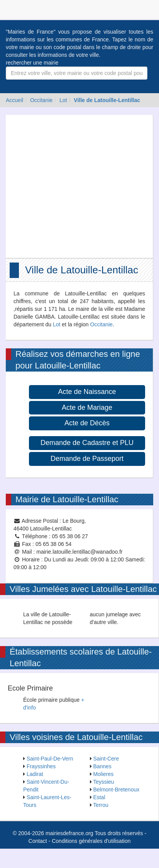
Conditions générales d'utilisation (91, 841)
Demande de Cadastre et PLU (87, 443)
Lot (63, 100)
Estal (99, 797)
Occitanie (41, 100)
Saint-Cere (106, 759)
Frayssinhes (41, 766)
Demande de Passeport (87, 459)
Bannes (102, 766)
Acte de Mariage (87, 408)
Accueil (14, 100)
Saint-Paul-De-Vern (50, 759)
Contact (38, 841)
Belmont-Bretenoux (116, 790)
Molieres (103, 774)
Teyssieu (103, 782)
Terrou (101, 805)
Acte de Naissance (87, 392)
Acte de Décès (87, 423)
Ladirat (35, 774)
